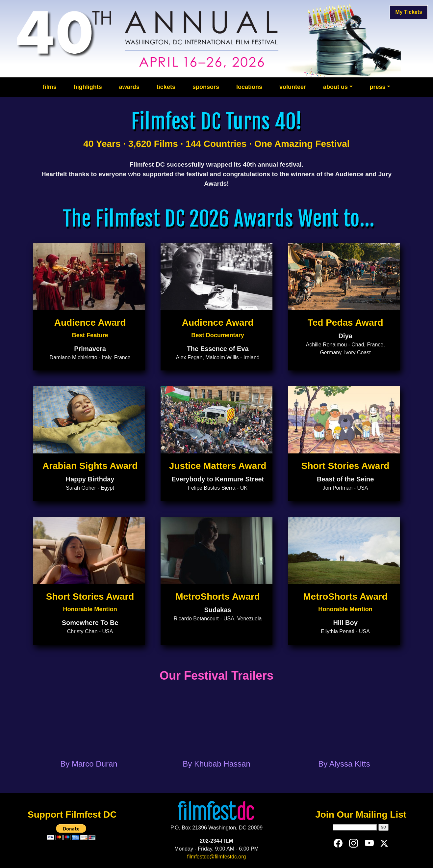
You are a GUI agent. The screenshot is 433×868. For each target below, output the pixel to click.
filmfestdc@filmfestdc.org (217, 857)
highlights (88, 87)
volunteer (293, 87)
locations (249, 87)
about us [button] (335, 87)
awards (129, 87)
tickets (166, 87)
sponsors (206, 87)
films (50, 87)
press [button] (378, 87)
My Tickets (409, 12)
